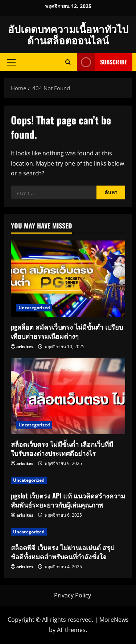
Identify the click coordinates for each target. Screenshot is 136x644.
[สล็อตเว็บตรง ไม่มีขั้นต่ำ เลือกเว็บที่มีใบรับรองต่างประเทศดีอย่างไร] (68, 396)
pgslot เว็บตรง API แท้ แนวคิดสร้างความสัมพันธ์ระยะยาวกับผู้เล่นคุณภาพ (68, 500)
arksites (25, 347)
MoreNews (114, 620)
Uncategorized (34, 308)
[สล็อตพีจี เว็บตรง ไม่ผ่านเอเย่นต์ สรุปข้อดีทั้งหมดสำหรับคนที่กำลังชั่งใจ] (68, 532)
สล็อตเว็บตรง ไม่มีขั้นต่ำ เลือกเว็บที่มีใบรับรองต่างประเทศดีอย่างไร (62, 448)
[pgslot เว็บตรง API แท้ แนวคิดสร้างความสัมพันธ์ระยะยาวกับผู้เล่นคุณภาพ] (68, 480)
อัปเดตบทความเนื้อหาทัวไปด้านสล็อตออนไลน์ (68, 34)
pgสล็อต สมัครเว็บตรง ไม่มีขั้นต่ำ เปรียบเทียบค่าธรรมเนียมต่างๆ (67, 331)
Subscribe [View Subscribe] (102, 62)
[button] (11, 62)
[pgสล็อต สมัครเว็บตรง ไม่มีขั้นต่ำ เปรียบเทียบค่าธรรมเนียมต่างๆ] (68, 279)
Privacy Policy (73, 595)
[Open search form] (68, 62)
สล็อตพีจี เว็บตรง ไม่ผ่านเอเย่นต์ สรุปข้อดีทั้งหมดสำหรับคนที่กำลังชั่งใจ (63, 552)
